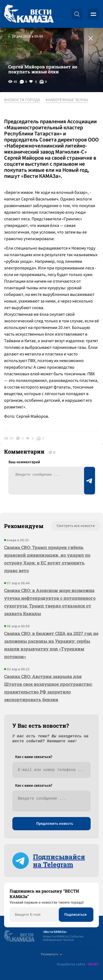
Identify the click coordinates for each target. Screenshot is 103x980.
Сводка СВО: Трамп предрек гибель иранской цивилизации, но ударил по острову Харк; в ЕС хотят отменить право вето (47, 559)
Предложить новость (55, 824)
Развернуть (51, 954)
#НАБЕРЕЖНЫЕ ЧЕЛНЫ (67, 100)
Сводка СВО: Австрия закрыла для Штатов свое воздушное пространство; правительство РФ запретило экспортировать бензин (48, 688)
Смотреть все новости (76, 526)
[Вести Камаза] (29, 14)
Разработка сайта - (78, 964)
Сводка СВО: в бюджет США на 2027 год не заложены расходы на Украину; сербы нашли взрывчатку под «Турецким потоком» (51, 645)
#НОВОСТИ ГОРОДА (22, 100)
